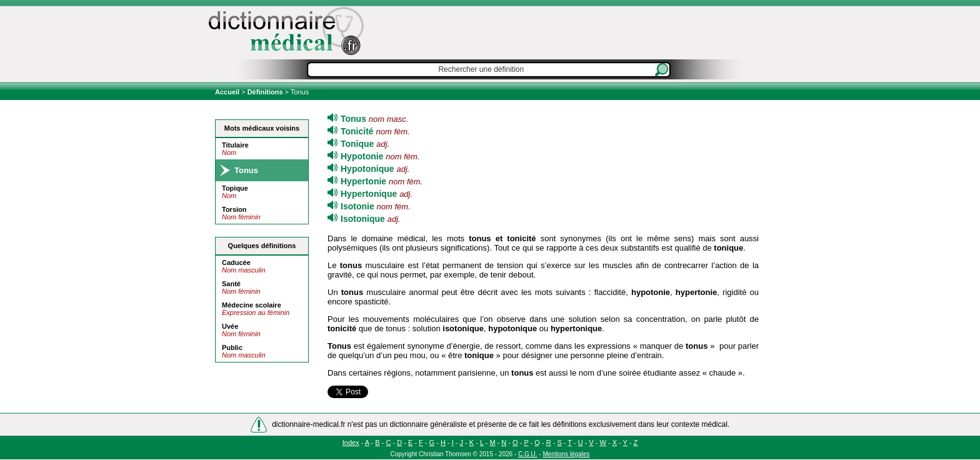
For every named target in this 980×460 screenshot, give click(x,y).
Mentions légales (566, 454)
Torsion (234, 209)
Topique (235, 188)
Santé (231, 284)
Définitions (265, 92)
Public (232, 347)
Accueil (228, 92)
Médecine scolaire (252, 305)
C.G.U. (528, 454)
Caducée (236, 262)
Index (351, 442)
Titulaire (235, 145)
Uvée (230, 326)
